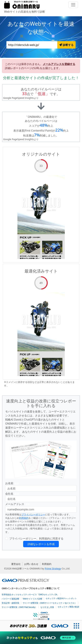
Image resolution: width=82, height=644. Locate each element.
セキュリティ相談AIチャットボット (61, 598)
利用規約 (24, 518)
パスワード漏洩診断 (10, 599)
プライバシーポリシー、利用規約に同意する (36, 538)
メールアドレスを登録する (59, 64)
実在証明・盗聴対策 (10, 603)
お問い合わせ (31, 564)
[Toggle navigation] (73, 5)
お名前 (13, 483)
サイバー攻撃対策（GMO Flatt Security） (19, 607)
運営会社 (16, 564)
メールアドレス (18, 504)
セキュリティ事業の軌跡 (68, 607)
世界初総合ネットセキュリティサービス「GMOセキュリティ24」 (30, 595)
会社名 (13, 494)
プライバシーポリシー (33, 514)
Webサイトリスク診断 (33, 599)
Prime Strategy (53, 568)
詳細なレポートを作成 (41, 544)
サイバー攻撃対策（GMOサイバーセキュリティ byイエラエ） (50, 603)
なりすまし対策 (47, 607)
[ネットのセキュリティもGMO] (41, 638)
